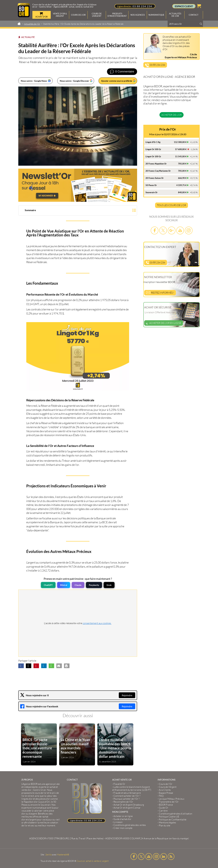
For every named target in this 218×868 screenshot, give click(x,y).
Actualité (28, 37)
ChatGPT (48, 585)
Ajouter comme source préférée (117, 81)
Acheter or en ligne (123, 816)
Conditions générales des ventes (130, 825)
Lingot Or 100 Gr (153, 156)
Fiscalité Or (119, 784)
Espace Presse (166, 793)
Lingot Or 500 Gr (153, 149)
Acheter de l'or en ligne (164, 323)
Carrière (163, 811)
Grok (109, 585)
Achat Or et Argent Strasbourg (129, 805)
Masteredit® (63, 854)
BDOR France (166, 805)
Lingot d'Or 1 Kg (153, 142)
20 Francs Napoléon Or (156, 164)
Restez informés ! (160, 293)
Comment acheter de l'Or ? (127, 796)
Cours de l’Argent (168, 787)
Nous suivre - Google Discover (74, 81)
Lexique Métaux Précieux (172, 799)
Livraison (118, 822)
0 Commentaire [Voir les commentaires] (125, 72)
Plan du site (165, 825)
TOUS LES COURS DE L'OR (172, 205)
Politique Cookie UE (169, 817)
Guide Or (164, 808)
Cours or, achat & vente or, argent (93, 861)
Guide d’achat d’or (122, 819)
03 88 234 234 (142, 6)
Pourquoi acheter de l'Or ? (127, 799)
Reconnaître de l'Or (123, 802)
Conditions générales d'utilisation (176, 814)
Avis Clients (165, 790)
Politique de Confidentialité (173, 820)
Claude (78, 585)
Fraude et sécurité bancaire (127, 793)
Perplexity (94, 585)
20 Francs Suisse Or (155, 178)
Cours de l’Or (166, 784)
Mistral (64, 585)
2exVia (49, 854)
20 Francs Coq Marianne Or (158, 171)
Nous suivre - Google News (34, 81)
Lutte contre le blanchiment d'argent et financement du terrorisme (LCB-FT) (132, 788)
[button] (78, 211)
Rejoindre (127, 695)
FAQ (161, 796)
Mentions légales (167, 822)
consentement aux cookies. (97, 623)
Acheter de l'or (172, 115)
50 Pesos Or (151, 185)
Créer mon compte (123, 828)
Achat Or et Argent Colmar (127, 808)
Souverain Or (151, 192)
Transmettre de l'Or (169, 802)
